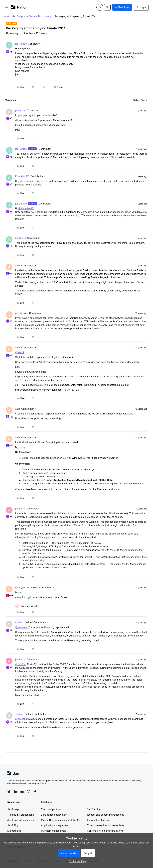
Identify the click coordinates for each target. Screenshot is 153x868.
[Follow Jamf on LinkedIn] (16, 792)
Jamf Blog (13, 825)
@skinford (21, 664)
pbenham (20, 110)
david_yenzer (22, 587)
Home (6, 16)
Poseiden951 (22, 176)
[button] (7, 8)
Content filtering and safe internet (106, 831)
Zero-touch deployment (54, 815)
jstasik (19, 313)
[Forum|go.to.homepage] (19, 7)
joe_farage (21, 44)
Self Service (94, 809)
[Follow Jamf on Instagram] (29, 792)
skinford (20, 622)
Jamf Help (13, 809)
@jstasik (20, 352)
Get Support (19, 16)
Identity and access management (105, 815)
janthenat (20, 509)
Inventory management (54, 831)
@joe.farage (27, 181)
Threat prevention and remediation (106, 825)
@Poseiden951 (26, 208)
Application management (55, 825)
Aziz (18, 265)
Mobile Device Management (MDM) (61, 820)
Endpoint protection (98, 820)
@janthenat (21, 627)
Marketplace (14, 831)
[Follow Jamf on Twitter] (9, 792)
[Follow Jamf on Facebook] (35, 792)
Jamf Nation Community (21, 820)
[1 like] (28, 606)
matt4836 (21, 238)
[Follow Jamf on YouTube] (22, 792)
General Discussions (40, 16)
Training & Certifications (21, 815)
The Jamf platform (51, 809)
